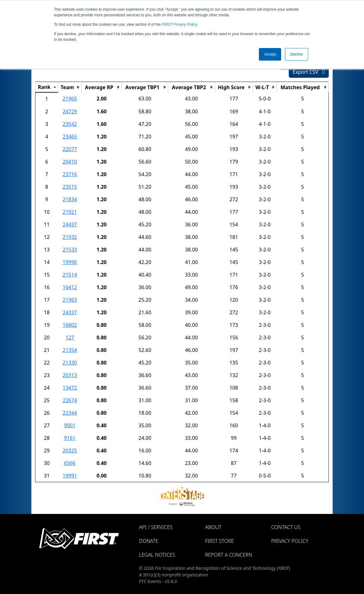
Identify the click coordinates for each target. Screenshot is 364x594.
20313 (70, 375)
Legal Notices (157, 555)
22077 (70, 149)
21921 (70, 212)
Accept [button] (270, 54)
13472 (70, 388)
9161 (70, 438)
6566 (70, 463)
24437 (70, 224)
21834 (70, 199)
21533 (70, 250)
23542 (70, 124)
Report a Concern (229, 555)
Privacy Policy (179, 24)
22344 (70, 413)
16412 (70, 287)
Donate (149, 541)
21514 (70, 275)
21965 (70, 99)
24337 (70, 312)
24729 (70, 111)
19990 (70, 262)
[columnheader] (47, 87)
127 (70, 337)
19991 (70, 476)
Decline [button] (297, 54)
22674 (70, 400)
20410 (70, 162)
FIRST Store (220, 541)
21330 (70, 363)
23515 (70, 187)
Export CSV (309, 72)
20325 (70, 451)
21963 (70, 300)
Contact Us (286, 527)
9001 (70, 425)
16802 (70, 325)
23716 (70, 174)
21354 (70, 350)
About (213, 527)
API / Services (156, 527)
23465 (70, 137)
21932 (70, 237)
